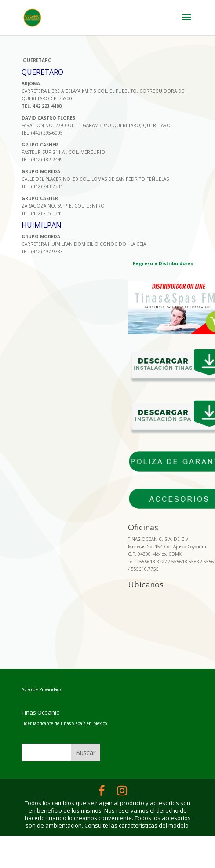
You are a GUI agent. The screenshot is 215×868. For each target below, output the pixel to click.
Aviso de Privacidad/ (42, 689)
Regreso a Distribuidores (163, 263)
